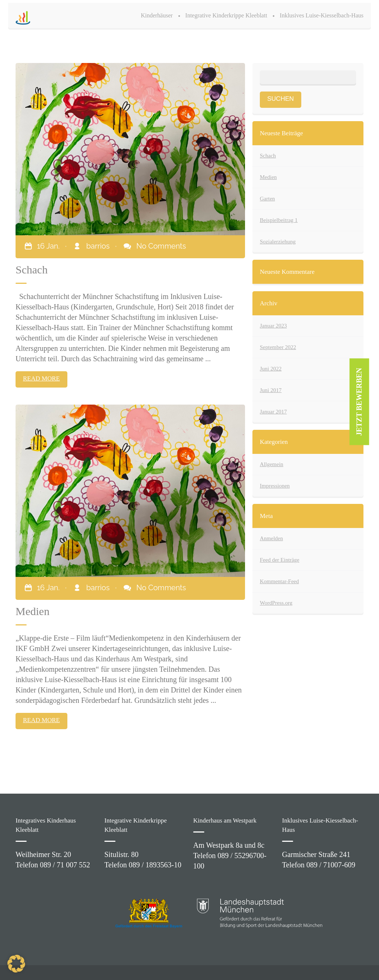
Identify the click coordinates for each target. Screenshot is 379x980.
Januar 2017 (273, 412)
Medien (268, 177)
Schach (268, 156)
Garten (267, 199)
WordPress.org (276, 603)
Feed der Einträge (280, 560)
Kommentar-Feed (279, 581)
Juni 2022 (271, 369)
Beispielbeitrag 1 (279, 220)
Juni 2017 (271, 390)
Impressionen (275, 486)
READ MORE (41, 378)
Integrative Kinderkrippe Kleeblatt (226, 15)
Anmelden (271, 538)
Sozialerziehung (278, 242)
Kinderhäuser (157, 15)
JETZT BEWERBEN (359, 402)
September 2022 (278, 347)
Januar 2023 (273, 326)
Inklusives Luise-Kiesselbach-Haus (322, 15)
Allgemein (271, 464)
